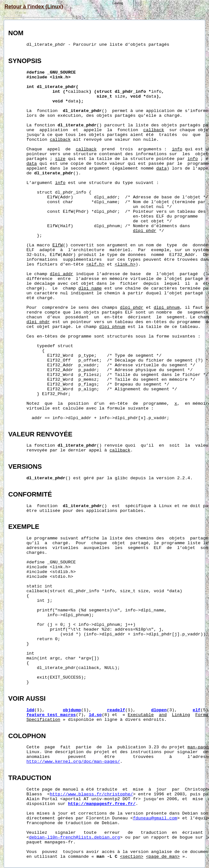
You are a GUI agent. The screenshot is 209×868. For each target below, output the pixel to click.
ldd (30, 710)
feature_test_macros (51, 715)
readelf (116, 710)
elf (196, 710)
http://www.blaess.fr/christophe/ (91, 794)
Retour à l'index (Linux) (34, 6)
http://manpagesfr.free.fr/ (102, 804)
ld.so (95, 715)
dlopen (159, 710)
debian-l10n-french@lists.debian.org (75, 837)
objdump (72, 710)
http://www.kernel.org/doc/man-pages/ (73, 762)
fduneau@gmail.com (155, 818)
